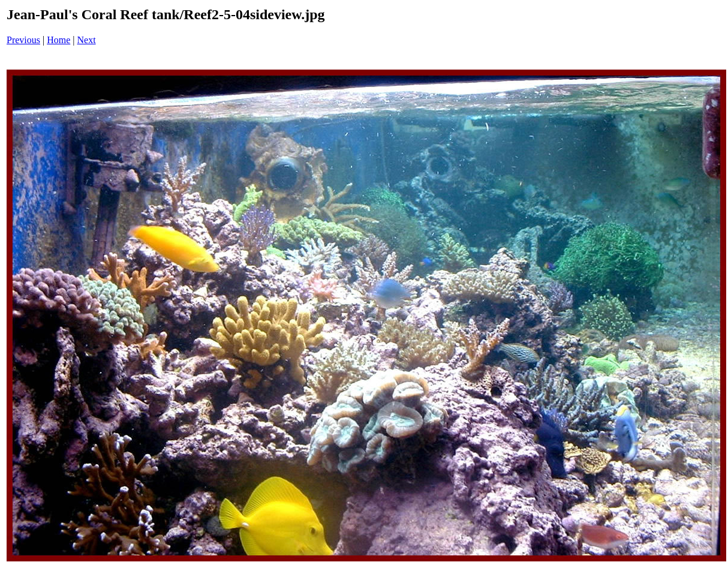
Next (87, 40)
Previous (23, 40)
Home (58, 40)
